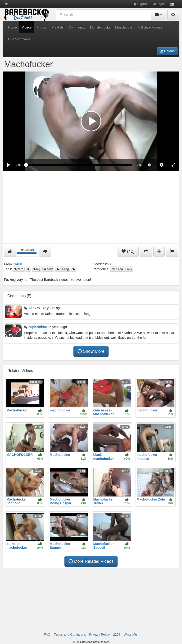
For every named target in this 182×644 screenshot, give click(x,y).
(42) (128, 251)
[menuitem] (161, 165)
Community (77, 27)
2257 (117, 634)
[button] (173, 4)
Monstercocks (100, 27)
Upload (167, 51)
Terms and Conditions (70, 634)
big (37, 269)
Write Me (130, 634)
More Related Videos (91, 561)
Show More (91, 351)
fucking (63, 269)
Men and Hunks (122, 269)
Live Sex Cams (19, 39)
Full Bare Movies (150, 27)
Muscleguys (124, 27)
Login (159, 4)
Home (12, 27)
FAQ (47, 634)
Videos (27, 27)
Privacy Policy (99, 634)
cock (48, 269)
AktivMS (35, 308)
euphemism (38, 327)
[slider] (79, 165)
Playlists (58, 27)
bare (19, 269)
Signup (141, 4)
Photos (42, 27)
